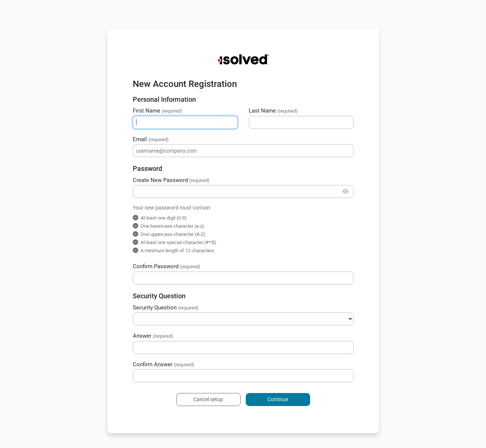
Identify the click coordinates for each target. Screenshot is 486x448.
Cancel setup (208, 399)
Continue (278, 399)
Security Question (166, 308)
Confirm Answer (164, 364)
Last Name (273, 111)
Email (151, 139)
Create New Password (171, 180)
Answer (153, 336)
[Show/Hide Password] (346, 191)
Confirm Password (167, 266)
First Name (157, 111)
